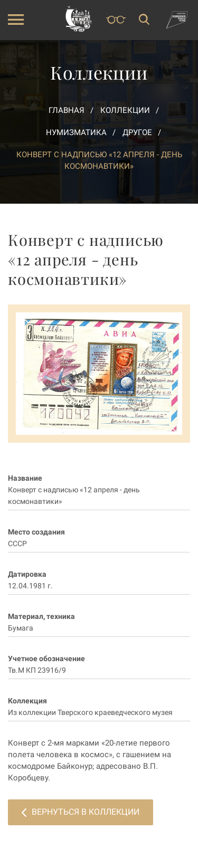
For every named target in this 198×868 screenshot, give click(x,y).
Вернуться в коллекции (81, 812)
